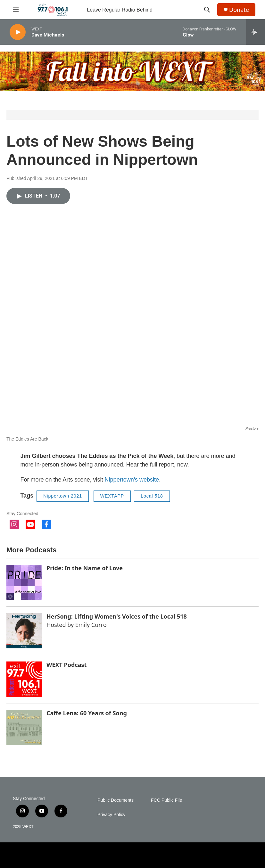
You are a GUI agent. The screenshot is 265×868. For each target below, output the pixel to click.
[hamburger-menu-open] (16, 10)
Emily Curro (91, 625)
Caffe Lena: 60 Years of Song (87, 713)
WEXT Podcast (66, 665)
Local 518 (152, 496)
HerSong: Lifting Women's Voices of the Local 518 (117, 616)
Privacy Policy (111, 815)
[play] (18, 32)
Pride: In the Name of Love (85, 568)
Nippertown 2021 (63, 496)
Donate (239, 10)
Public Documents (116, 800)
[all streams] (256, 32)
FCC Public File (166, 800)
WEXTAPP (112, 496)
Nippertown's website (132, 480)
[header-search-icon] (207, 10)
